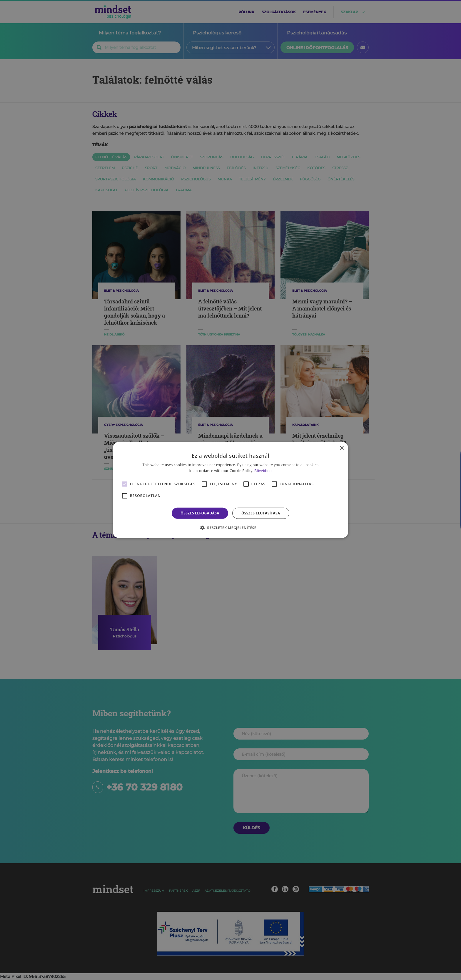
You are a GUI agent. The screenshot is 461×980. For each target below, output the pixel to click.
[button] (230, 528)
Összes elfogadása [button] (200, 513)
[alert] (230, 490)
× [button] (341, 448)
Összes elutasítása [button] (261, 513)
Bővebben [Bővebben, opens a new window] (263, 471)
